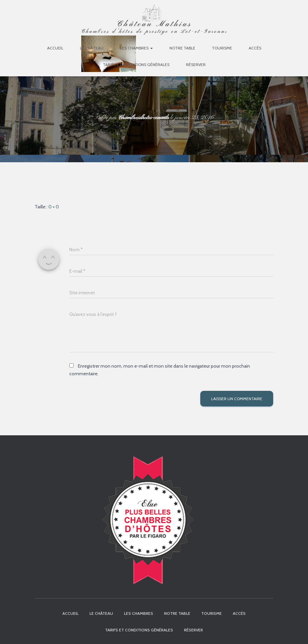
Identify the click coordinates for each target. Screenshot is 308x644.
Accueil (55, 48)
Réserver (196, 65)
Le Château (92, 48)
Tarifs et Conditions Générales (136, 65)
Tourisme (222, 48)
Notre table (182, 48)
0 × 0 (54, 207)
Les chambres (136, 48)
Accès (255, 48)
